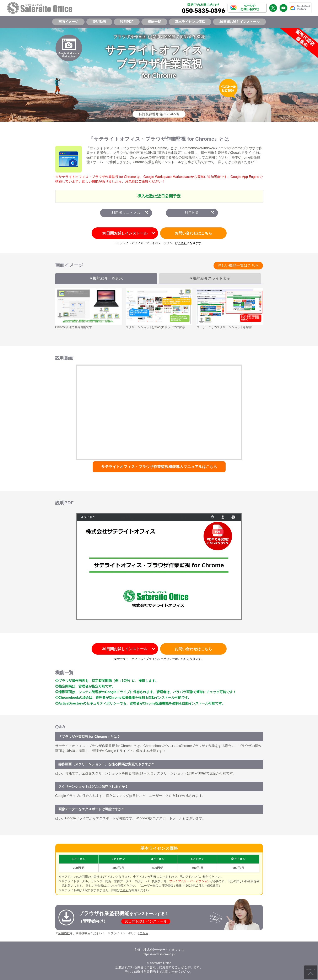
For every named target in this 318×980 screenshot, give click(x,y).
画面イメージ (68, 22)
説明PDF (127, 22)
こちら (182, 243)
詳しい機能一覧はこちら (238, 265)
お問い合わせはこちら (193, 233)
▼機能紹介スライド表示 (210, 278)
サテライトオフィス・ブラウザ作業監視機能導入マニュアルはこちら (159, 467)
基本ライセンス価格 (190, 22)
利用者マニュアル (126, 213)
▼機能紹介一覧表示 (106, 278)
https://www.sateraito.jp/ (159, 954)
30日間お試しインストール (239, 22)
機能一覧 (154, 22)
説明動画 (99, 22)
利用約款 (192, 213)
